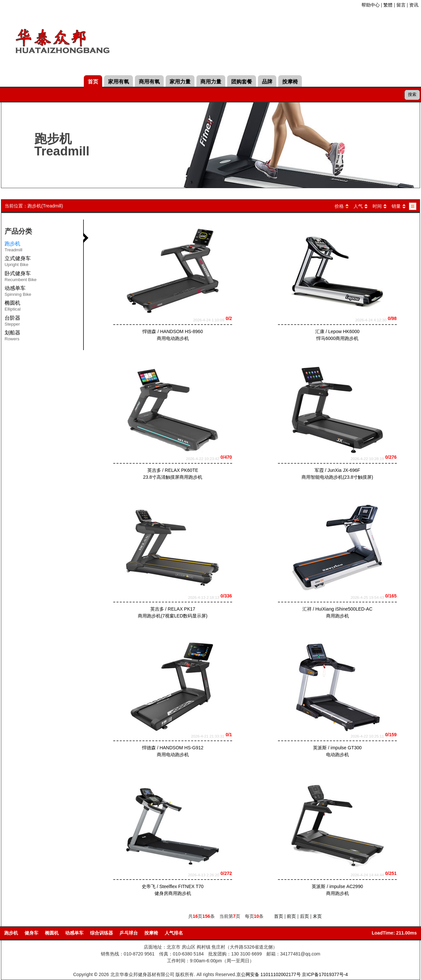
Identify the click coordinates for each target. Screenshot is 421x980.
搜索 (412, 94)
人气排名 (174, 933)
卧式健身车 (21, 277)
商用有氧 (149, 82)
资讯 (414, 5)
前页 (291, 916)
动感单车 (18, 292)
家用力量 (180, 82)
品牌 (267, 82)
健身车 (31, 933)
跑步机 (11, 933)
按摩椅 (290, 82)
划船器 (12, 337)
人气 (358, 206)
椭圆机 (13, 307)
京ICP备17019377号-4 (325, 974)
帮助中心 (371, 5)
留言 (401, 5)
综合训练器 (101, 933)
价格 (339, 206)
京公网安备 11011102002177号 (269, 974)
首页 (93, 82)
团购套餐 (242, 82)
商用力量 (211, 82)
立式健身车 (18, 262)
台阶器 (12, 322)
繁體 (388, 5)
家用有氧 (119, 82)
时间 (377, 206)
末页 (317, 916)
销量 (396, 206)
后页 (304, 916)
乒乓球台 (129, 933)
